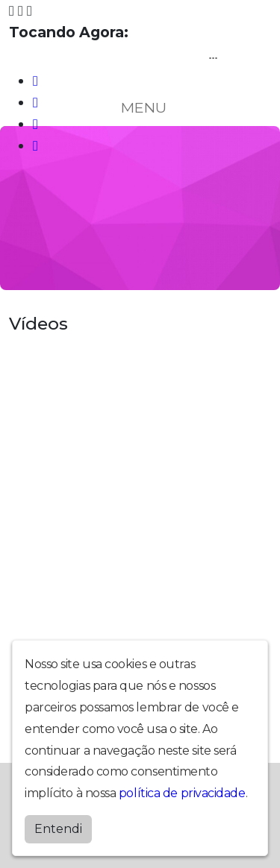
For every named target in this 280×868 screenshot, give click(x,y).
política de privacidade (182, 793)
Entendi (58, 829)
